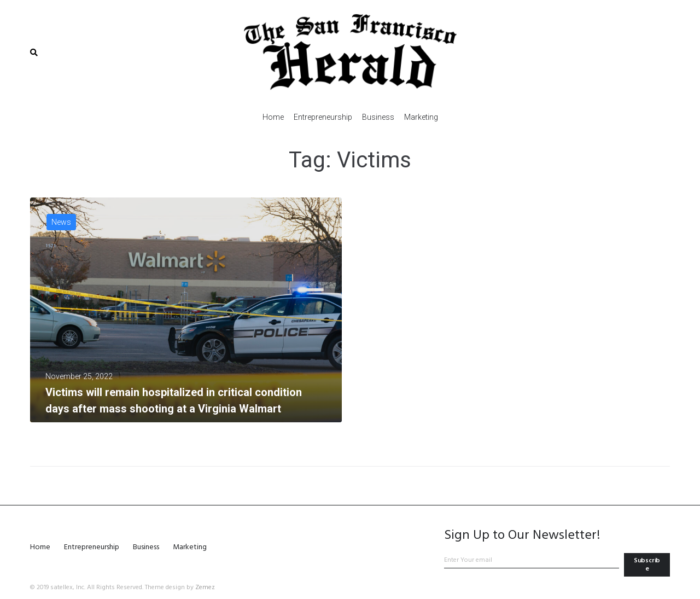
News (61, 222)
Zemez (205, 588)
